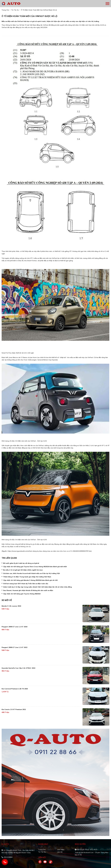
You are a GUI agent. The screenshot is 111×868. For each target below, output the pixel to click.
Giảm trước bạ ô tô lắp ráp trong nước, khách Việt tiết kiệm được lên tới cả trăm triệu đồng (37, 587)
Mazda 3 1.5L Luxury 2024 (11, 606)
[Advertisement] (2, 345)
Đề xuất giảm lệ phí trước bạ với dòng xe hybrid (21, 563)
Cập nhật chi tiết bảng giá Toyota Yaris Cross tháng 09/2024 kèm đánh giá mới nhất (35, 567)
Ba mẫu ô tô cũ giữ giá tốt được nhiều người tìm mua (23, 570)
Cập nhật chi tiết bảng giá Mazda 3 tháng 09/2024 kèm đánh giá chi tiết (30, 580)
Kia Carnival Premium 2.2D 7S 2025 (15, 689)
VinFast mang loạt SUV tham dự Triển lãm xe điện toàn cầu (26, 584)
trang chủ (5, 10)
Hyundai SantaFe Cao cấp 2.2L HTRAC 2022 (18, 668)
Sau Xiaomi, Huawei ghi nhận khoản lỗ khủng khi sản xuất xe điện (28, 590)
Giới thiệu (61, 850)
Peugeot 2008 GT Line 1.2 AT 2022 (14, 647)
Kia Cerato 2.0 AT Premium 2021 (14, 709)
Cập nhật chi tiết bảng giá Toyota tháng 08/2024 (22, 594)
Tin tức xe (42, 852)
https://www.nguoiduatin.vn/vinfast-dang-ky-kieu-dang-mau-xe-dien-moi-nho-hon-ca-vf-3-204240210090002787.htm (49, 551)
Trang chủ (42, 850)
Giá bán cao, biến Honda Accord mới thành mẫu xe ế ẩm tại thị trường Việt (32, 573)
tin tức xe (15, 10)
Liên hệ (60, 852)
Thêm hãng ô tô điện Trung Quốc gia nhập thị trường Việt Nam (27, 577)
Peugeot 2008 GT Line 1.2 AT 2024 (14, 627)
